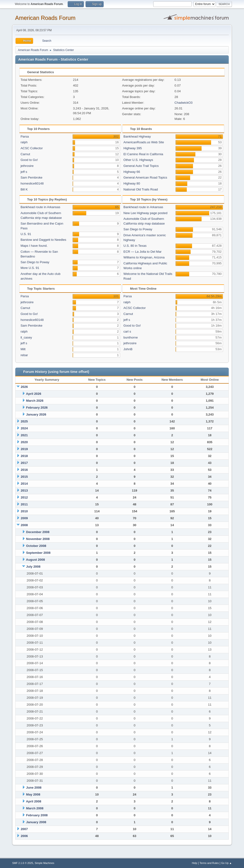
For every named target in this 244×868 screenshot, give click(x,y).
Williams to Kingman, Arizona (144, 257)
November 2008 (38, 539)
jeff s (24, 172)
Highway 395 (133, 148)
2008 (24, 525)
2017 (24, 463)
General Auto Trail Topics (141, 166)
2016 (24, 470)
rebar (24, 355)
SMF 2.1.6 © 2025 (23, 863)
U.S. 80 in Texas (135, 246)
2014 (24, 484)
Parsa (25, 136)
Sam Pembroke (31, 177)
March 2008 (35, 808)
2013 (24, 490)
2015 (24, 477)
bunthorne (131, 337)
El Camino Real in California (143, 154)
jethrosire (27, 166)
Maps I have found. (34, 246)
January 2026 (36, 414)
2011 (24, 504)
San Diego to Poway (35, 262)
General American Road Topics (145, 177)
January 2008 (36, 822)
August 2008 (35, 560)
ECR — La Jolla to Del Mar (142, 252)
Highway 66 (132, 172)
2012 (24, 497)
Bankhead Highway (137, 136)
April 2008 (34, 801)
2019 (24, 449)
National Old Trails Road (141, 189)
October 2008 (36, 546)
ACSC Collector (32, 148)
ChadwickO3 (183, 103)
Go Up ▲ (226, 863)
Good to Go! (29, 160)
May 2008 (33, 794)
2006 (24, 836)
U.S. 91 (26, 234)
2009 (24, 518)
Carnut (25, 154)
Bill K (24, 189)
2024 (24, 428)
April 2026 (34, 394)
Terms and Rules (209, 863)
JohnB (128, 349)
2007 (24, 829)
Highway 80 (132, 183)
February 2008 (37, 815)
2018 (24, 456)
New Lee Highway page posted (145, 213)
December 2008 (38, 532)
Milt (23, 349)
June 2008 (34, 788)
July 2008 (33, 567)
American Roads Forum (45, 18)
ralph (24, 142)
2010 (24, 511)
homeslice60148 (32, 183)
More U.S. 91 (30, 268)
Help (194, 863)
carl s (127, 331)
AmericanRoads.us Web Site (144, 142)
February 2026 (37, 408)
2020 (24, 442)
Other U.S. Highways (138, 160)
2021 (24, 435)
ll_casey (26, 337)
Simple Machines (45, 863)
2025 (24, 421)
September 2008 (38, 553)
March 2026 (35, 401)
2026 (24, 387)
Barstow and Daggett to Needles (43, 240)
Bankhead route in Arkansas (40, 207)
